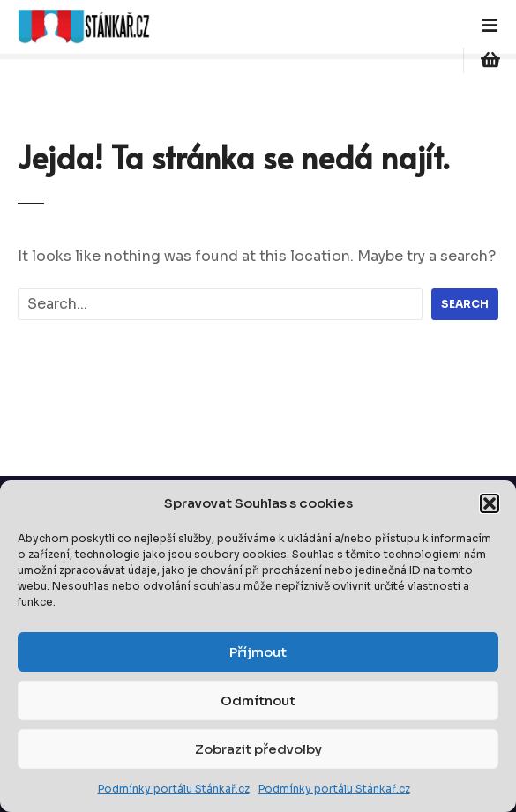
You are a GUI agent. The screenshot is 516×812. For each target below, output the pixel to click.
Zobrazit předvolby (258, 749)
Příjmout (258, 652)
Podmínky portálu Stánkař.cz (174, 789)
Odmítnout (258, 700)
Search (465, 304)
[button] (490, 503)
